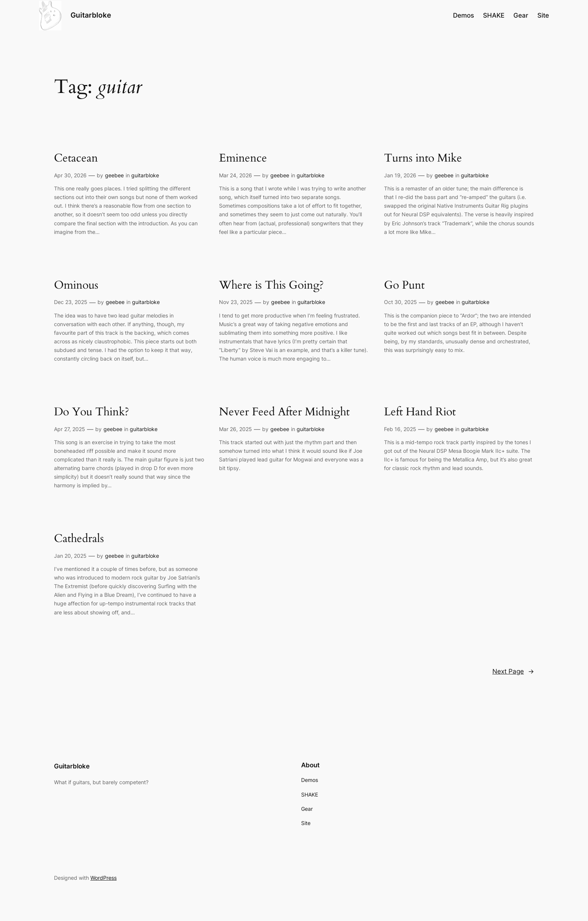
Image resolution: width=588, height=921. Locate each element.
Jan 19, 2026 (400, 175)
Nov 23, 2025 (236, 302)
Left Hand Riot (420, 412)
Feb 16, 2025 (400, 429)
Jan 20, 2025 (70, 556)
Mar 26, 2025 (235, 429)
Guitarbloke (91, 15)
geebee (114, 175)
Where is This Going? (271, 286)
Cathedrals (79, 539)
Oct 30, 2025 (400, 302)
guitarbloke (145, 175)
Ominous (76, 286)
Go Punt (404, 286)
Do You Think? (91, 412)
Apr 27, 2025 (70, 429)
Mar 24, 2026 (235, 175)
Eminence (243, 159)
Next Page (513, 671)
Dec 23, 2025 (71, 302)
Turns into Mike (423, 159)
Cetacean (76, 159)
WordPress (103, 878)
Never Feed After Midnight (284, 412)
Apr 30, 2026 (70, 175)
